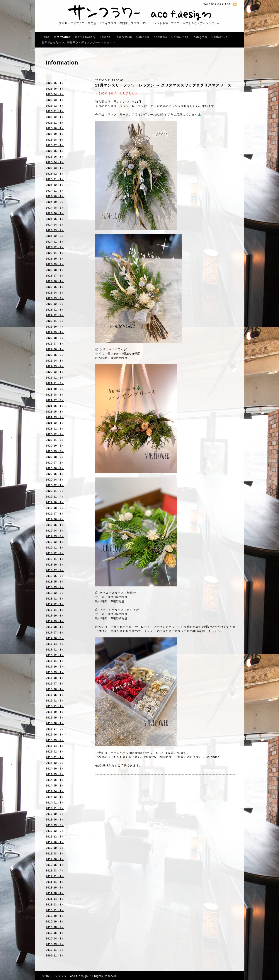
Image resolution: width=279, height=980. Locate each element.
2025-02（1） (55, 174)
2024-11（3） (55, 191)
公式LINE (174, 753)
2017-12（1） (55, 604)
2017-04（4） (55, 644)
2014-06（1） (55, 780)
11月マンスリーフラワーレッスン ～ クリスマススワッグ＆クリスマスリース (163, 85)
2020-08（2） (55, 457)
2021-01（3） (55, 429)
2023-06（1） (55, 281)
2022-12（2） (55, 315)
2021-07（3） (55, 400)
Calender (143, 37)
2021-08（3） (55, 395)
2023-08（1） (55, 270)
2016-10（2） (55, 667)
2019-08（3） (55, 508)
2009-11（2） (55, 956)
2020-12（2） (55, 434)
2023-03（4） (55, 298)
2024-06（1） (55, 213)
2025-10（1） (55, 128)
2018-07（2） (55, 570)
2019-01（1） (55, 548)
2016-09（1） (55, 672)
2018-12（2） (55, 553)
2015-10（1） (55, 712)
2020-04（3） (55, 480)
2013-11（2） (55, 808)
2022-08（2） (55, 338)
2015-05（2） (55, 740)
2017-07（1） (55, 633)
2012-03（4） (55, 871)
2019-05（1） (55, 525)
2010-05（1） (55, 933)
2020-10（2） (55, 446)
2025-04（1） (55, 162)
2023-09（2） (55, 264)
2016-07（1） (55, 684)
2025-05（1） (55, 157)
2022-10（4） (55, 327)
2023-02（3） (55, 304)
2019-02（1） (55, 542)
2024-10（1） (55, 196)
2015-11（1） (55, 706)
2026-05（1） (55, 89)
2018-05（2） (55, 582)
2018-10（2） (55, 565)
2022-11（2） (55, 321)
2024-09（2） (55, 202)
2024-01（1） (55, 242)
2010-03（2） (55, 944)
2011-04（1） (55, 899)
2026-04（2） (55, 94)
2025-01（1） (55, 179)
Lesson (105, 37)
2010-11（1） (55, 910)
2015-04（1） (55, 746)
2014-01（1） (55, 803)
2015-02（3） (55, 752)
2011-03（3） (55, 905)
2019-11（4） (55, 497)
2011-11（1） (55, 882)
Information (62, 37)
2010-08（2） (55, 927)
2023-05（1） (55, 287)
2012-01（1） (55, 876)
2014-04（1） (55, 791)
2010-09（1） (55, 922)
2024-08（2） (55, 208)
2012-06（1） (55, 859)
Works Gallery (85, 37)
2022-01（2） (55, 378)
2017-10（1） (55, 616)
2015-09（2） (55, 718)
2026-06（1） (55, 83)
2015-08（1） (55, 723)
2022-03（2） (55, 366)
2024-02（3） (55, 236)
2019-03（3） (55, 536)
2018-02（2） (55, 593)
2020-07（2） (55, 463)
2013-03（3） (55, 825)
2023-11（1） (55, 253)
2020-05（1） (55, 474)
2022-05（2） (55, 355)
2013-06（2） (55, 820)
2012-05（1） (55, 865)
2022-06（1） (55, 349)
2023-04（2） (55, 293)
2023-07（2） (55, 276)
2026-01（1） (55, 111)
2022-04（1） (55, 361)
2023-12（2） (55, 247)
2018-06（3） (55, 576)
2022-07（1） (55, 344)
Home (45, 37)
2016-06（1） (55, 689)
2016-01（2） (55, 701)
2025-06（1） (55, 151)
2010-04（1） (55, 939)
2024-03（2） (55, 230)
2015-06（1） (55, 735)
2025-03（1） (55, 168)
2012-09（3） (55, 848)
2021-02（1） (55, 423)
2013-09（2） (55, 814)
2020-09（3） (55, 451)
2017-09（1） (55, 621)
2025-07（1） (55, 145)
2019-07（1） (55, 514)
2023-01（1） (55, 310)
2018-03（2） (55, 587)
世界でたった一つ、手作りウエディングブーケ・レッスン (78, 42)
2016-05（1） (55, 695)
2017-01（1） (55, 650)
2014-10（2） (55, 769)
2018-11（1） (55, 559)
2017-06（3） (55, 638)
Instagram (200, 37)
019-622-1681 (222, 4)
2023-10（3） (55, 259)
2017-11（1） (55, 610)
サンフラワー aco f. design (70, 976)
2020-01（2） (55, 491)
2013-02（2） (55, 831)
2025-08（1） (55, 140)
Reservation (123, 37)
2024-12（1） (55, 185)
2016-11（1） (55, 661)
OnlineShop (180, 37)
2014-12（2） (55, 763)
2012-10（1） (55, 842)
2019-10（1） (55, 502)
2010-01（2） (55, 950)
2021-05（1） (55, 412)
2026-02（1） (55, 106)
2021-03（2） (55, 417)
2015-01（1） (55, 757)
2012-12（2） (55, 837)
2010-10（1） (55, 916)
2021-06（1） (55, 406)
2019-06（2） (55, 519)
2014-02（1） (55, 797)
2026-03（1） (55, 100)
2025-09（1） (55, 134)
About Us (160, 37)
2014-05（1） (55, 786)
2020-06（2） (55, 468)
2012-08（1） (55, 854)
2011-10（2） (55, 888)
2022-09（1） (55, 332)
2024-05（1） (55, 219)
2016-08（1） (55, 678)
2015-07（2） (55, 729)
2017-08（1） (55, 627)
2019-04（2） (55, 531)
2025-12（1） (55, 117)
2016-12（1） (55, 655)
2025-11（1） (55, 123)
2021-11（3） (55, 383)
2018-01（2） (55, 599)
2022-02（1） (55, 372)
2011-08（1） (55, 893)
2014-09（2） (55, 774)
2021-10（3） (55, 389)
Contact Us (219, 37)
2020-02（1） (55, 485)
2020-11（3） (55, 440)
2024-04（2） (55, 225)
